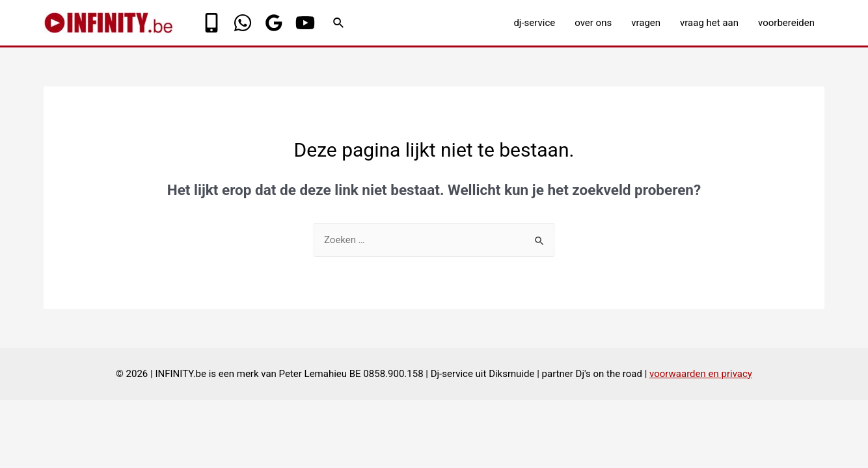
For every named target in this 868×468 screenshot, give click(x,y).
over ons (593, 23)
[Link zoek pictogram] (339, 23)
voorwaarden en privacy (701, 374)
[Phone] (211, 23)
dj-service (534, 23)
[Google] (274, 23)
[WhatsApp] (243, 23)
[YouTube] (305, 23)
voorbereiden (786, 23)
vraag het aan (709, 23)
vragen (646, 23)
